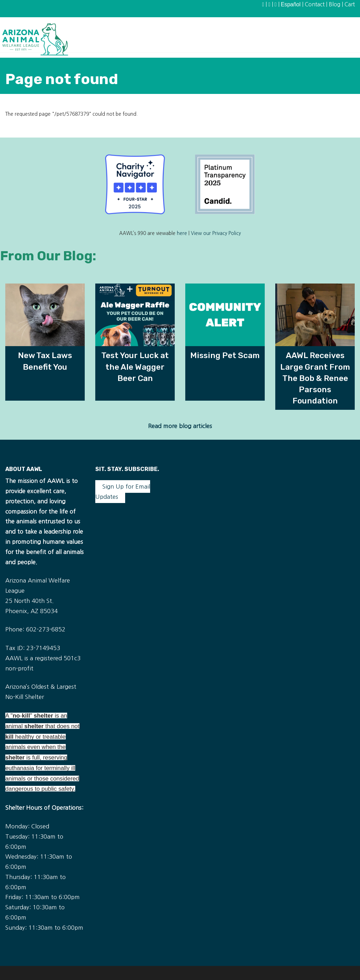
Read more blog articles (180, 426)
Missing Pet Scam (225, 355)
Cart (350, 4)
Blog (335, 4)
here (182, 233)
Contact (315, 4)
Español (291, 4)
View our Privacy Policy (216, 233)
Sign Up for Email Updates (123, 492)
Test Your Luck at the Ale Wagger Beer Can (135, 367)
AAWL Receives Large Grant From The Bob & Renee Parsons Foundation (315, 378)
